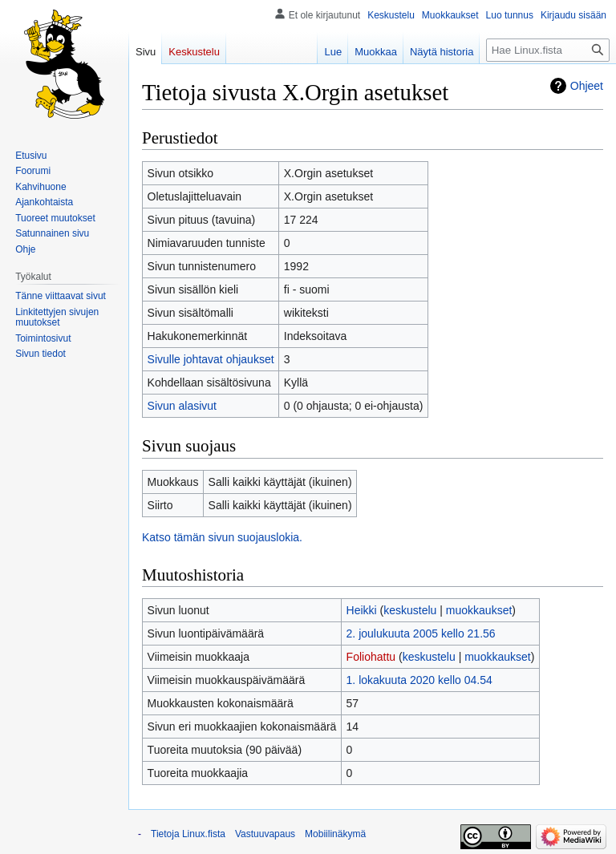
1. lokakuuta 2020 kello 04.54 (419, 680)
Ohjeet (587, 86)
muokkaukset (479, 610)
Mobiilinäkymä (335, 834)
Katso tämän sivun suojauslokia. (222, 537)
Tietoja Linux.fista (188, 834)
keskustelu (410, 610)
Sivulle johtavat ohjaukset (211, 359)
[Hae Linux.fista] (548, 50)
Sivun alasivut (182, 406)
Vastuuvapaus (265, 834)
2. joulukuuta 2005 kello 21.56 (421, 633)
